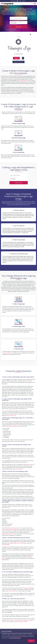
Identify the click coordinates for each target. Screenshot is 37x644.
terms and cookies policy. (15, 638)
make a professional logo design (9, 529)
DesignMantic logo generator (14, 426)
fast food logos (13, 591)
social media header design (20, 620)
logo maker (27, 381)
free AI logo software (23, 80)
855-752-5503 (13, 1)
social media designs (22, 543)
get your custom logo (11, 415)
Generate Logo (19, 183)
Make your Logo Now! (18, 62)
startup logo (32, 465)
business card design (17, 494)
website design (14, 543)
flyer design (26, 494)
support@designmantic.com (9, 534)
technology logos (25, 588)
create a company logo (9, 353)
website (12, 620)
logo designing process (15, 528)
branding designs (6, 544)
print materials (19, 469)
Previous (16, 58)
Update (19, 27)
